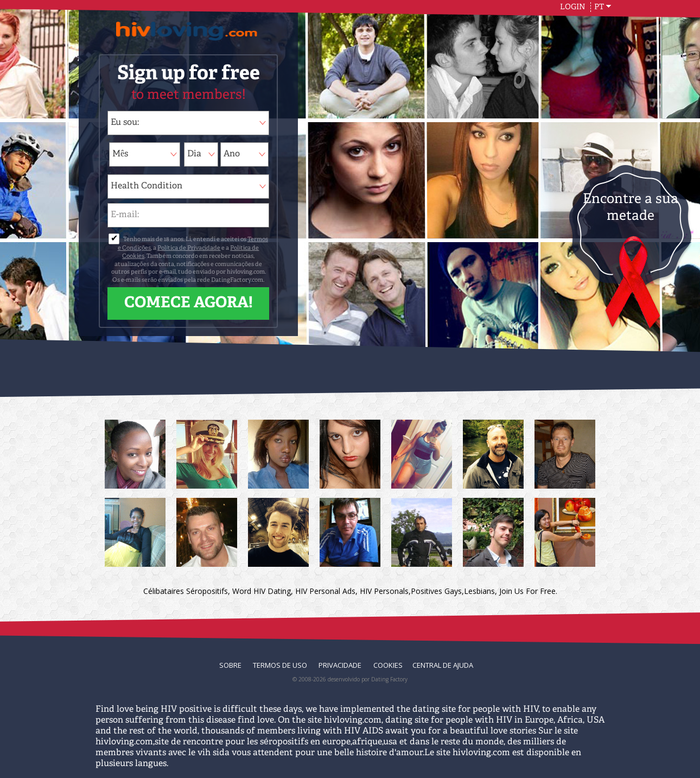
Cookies (388, 665)
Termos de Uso (281, 665)
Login (574, 7)
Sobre (231, 665)
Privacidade (341, 665)
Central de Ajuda (443, 665)
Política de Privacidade (189, 248)
